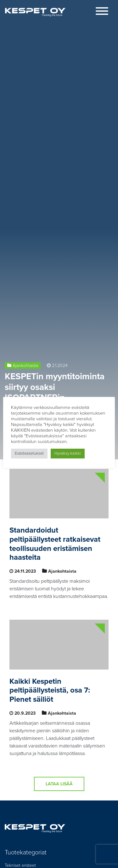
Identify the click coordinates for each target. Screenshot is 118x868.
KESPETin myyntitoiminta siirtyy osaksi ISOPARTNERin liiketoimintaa (55, 392)
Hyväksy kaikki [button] (68, 453)
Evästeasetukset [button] (29, 453)
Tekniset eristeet (20, 865)
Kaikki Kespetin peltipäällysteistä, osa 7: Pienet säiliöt (50, 691)
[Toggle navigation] (102, 12)
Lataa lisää (59, 784)
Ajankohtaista (25, 366)
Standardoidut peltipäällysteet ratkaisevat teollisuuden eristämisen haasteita (55, 544)
